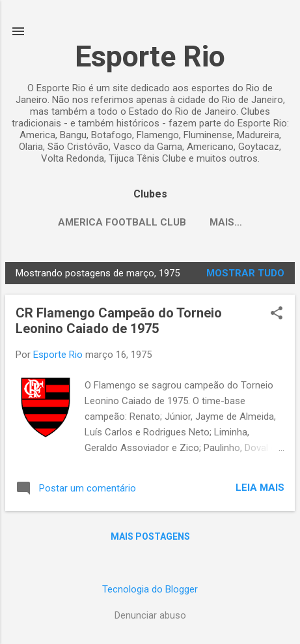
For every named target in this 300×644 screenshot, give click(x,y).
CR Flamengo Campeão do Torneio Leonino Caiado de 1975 (119, 321)
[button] (277, 314)
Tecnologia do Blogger (150, 589)
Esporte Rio (150, 56)
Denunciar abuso (150, 615)
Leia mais (260, 488)
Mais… (226, 222)
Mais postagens (150, 536)
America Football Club (122, 222)
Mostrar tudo (245, 273)
